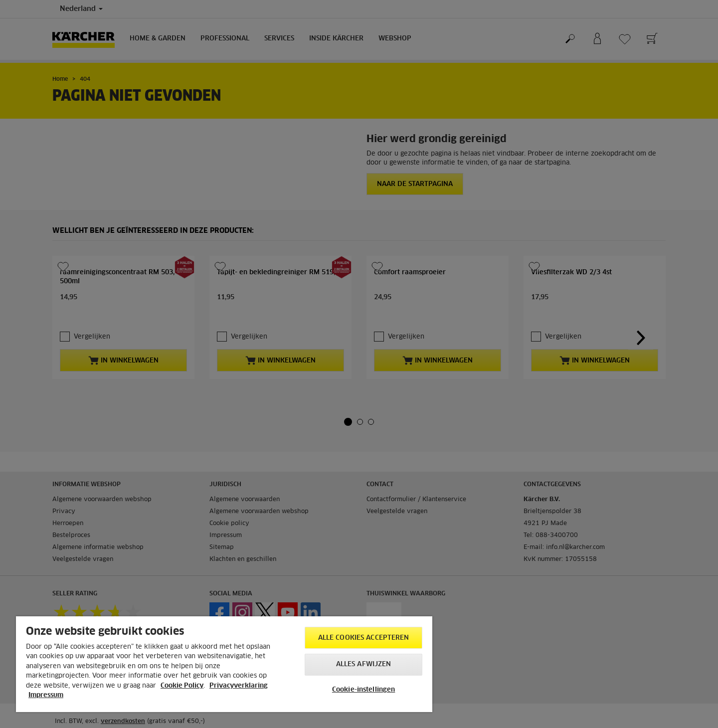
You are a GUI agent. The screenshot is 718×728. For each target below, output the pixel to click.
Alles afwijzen (364, 664)
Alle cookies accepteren (364, 638)
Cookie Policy (182, 686)
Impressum (46, 695)
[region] (224, 664)
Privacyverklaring (239, 686)
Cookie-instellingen (363, 690)
